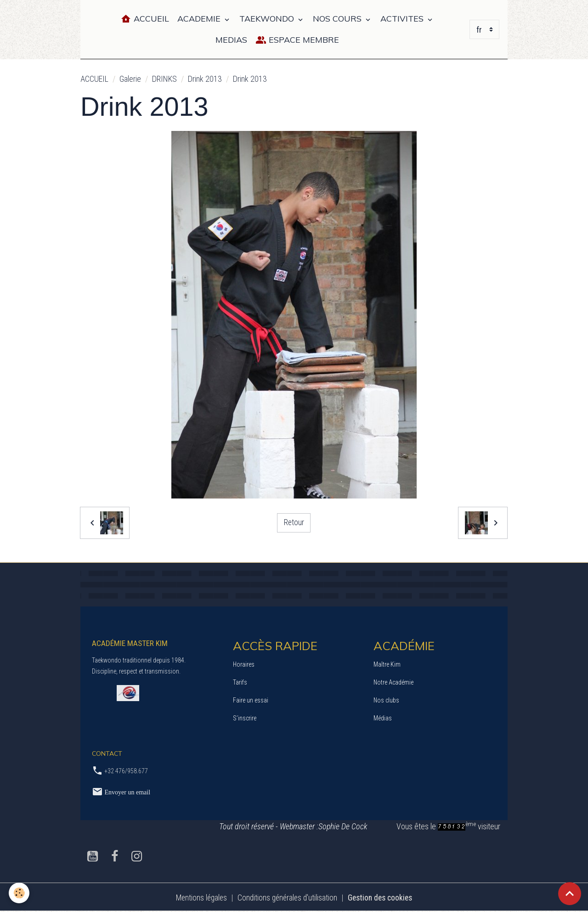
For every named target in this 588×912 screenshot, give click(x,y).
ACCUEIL (94, 79)
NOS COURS (338, 19)
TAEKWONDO (268, 19)
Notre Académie (393, 682)
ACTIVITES (403, 19)
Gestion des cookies (383, 898)
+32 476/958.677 (126, 771)
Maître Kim (387, 664)
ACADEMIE (200, 19)
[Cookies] (20, 893)
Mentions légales (198, 898)
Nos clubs (386, 700)
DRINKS (164, 79)
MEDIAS (231, 40)
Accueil (145, 19)
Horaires (244, 664)
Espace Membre (297, 40)
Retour (294, 523)
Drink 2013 (205, 79)
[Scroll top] (570, 894)
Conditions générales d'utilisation (287, 898)
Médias (383, 718)
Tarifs (240, 682)
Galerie (130, 79)
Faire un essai (251, 700)
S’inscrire (245, 718)
